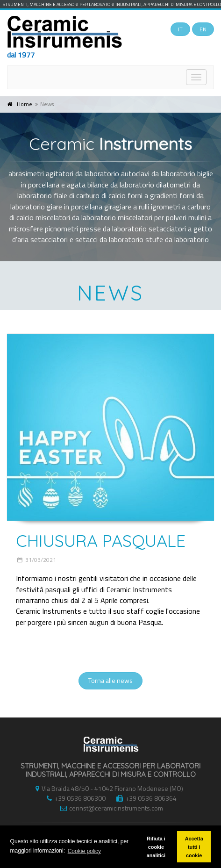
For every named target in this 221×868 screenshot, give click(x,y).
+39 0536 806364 (144, 798)
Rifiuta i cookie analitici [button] (156, 847)
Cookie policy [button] (84, 851)
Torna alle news (110, 680)
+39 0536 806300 (74, 798)
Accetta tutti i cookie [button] (194, 847)
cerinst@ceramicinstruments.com (109, 808)
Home (25, 104)
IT (180, 29)
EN (203, 29)
